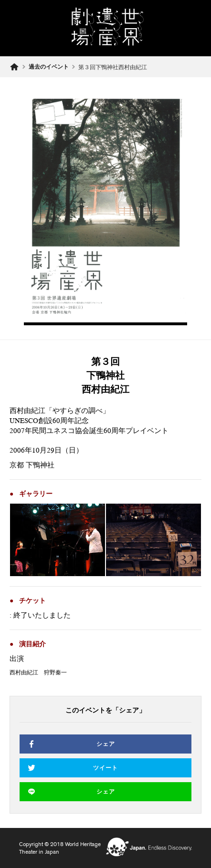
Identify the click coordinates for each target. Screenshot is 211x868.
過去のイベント (49, 67)
